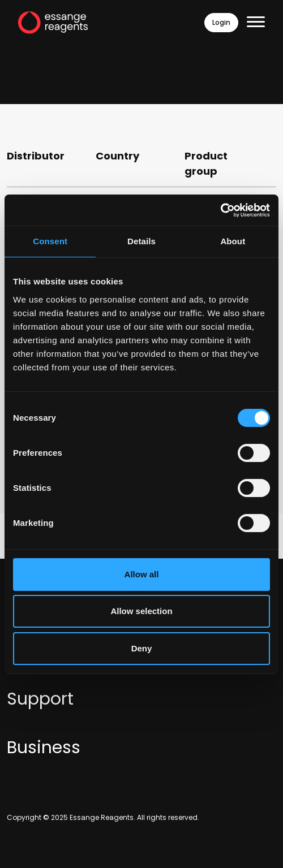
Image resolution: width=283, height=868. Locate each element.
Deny (142, 648)
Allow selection (141, 611)
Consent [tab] (50, 241)
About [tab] (233, 241)
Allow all (142, 574)
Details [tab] (141, 241)
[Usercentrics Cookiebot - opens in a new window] (220, 210)
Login (221, 23)
